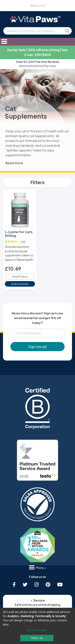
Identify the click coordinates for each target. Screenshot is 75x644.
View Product (20, 277)
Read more (14, 163)
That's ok (37, 638)
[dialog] (37, 626)
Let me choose (37, 630)
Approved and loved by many (37, 64)
